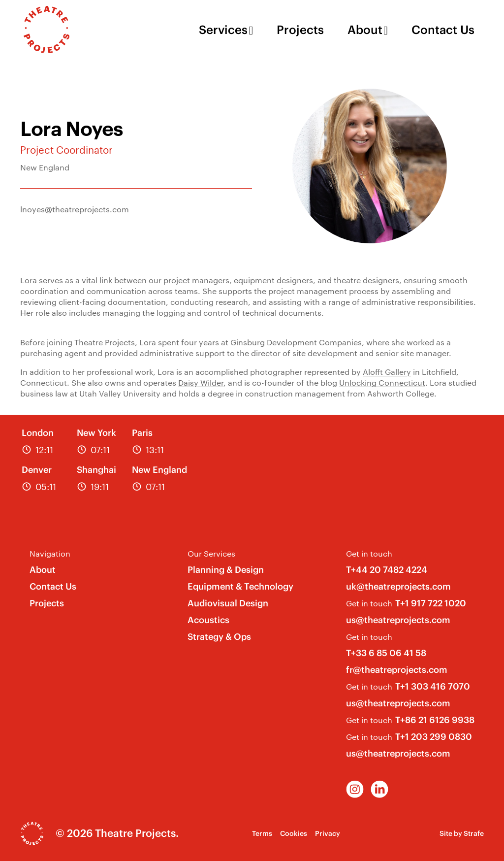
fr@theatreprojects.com (397, 670)
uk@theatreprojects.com (398, 586)
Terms (262, 833)
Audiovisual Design (228, 603)
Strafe (474, 833)
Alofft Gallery (387, 372)
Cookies (294, 833)
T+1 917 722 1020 (431, 603)
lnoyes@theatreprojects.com (75, 209)
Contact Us (443, 30)
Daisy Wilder (201, 382)
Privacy (328, 833)
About (365, 30)
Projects (300, 30)
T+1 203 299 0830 (434, 737)
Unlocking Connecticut (382, 382)
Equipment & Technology (240, 586)
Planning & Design (226, 570)
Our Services (211, 553)
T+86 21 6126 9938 (435, 720)
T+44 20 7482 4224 (387, 570)
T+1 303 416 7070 (433, 686)
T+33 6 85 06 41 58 (386, 653)
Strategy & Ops (219, 637)
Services (223, 30)
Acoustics (208, 620)
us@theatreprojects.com (398, 620)
